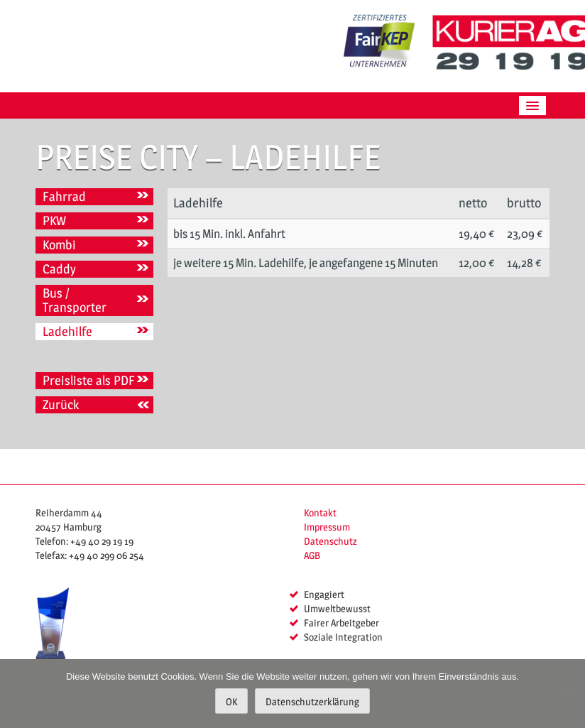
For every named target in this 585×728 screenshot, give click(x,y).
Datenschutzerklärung (312, 701)
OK (231, 701)
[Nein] (567, 694)
